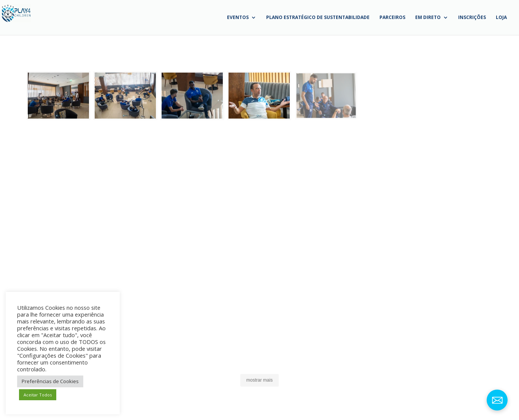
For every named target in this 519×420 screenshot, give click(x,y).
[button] (60, 96)
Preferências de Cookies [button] (50, 381)
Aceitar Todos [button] (38, 395)
